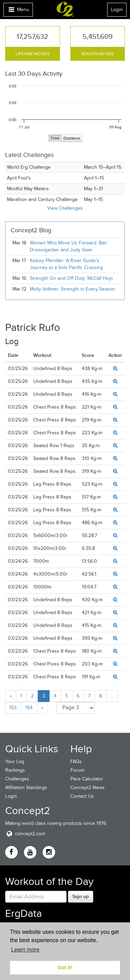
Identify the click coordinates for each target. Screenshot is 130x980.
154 (29, 708)
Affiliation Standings (26, 788)
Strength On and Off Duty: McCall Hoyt (71, 278)
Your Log (15, 761)
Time (55, 138)
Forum (77, 770)
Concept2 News (88, 788)
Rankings (15, 770)
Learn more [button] (25, 950)
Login (117, 10)
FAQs (76, 761)
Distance (72, 138)
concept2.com (25, 834)
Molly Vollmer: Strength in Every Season (72, 289)
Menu (18, 11)
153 (13, 708)
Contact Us (82, 796)
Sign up (81, 896)
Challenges (17, 779)
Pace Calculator (87, 779)
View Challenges (65, 208)
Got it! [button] (65, 968)
